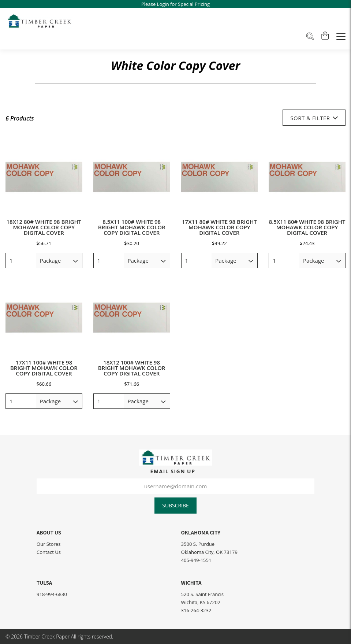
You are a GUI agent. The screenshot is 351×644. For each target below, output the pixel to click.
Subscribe (175, 505)
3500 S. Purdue (198, 544)
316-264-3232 (196, 610)
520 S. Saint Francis (203, 594)
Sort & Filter (314, 118)
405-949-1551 (196, 560)
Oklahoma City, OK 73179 (209, 552)
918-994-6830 (52, 594)
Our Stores (48, 544)
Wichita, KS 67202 (201, 602)
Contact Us (49, 552)
